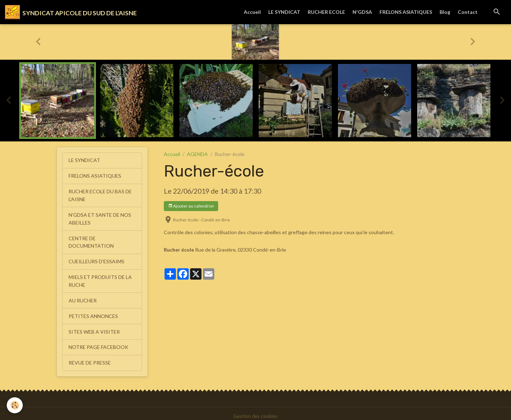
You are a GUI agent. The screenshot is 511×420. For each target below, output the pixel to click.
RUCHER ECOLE (326, 12)
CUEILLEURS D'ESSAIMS (96, 259)
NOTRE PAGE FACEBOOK (98, 343)
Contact (468, 12)
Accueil (252, 12)
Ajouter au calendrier (191, 206)
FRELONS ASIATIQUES (406, 12)
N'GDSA (362, 12)
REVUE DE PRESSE (90, 358)
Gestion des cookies (255, 411)
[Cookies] (15, 405)
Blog (445, 12)
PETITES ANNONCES (93, 312)
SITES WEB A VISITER (94, 327)
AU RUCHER (83, 297)
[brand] (71, 12)
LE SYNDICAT (284, 12)
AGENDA (197, 154)
